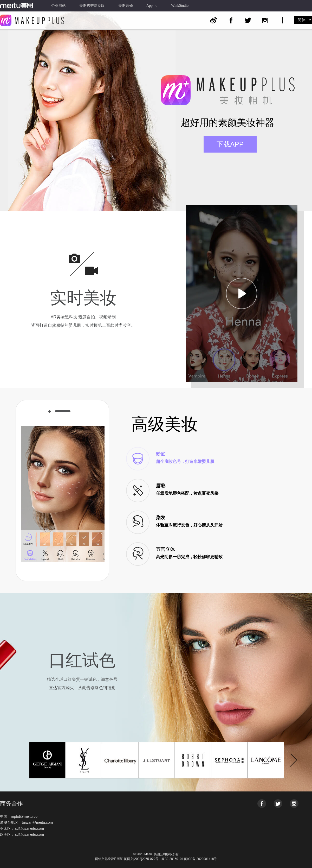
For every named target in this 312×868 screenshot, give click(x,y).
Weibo (214, 21)
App (152, 6)
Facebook (231, 20)
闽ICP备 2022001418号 (200, 859)
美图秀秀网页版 (92, 6)
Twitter (248, 20)
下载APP (230, 144)
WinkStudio (180, 6)
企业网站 (58, 6)
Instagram (265, 20)
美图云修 (126, 6)
